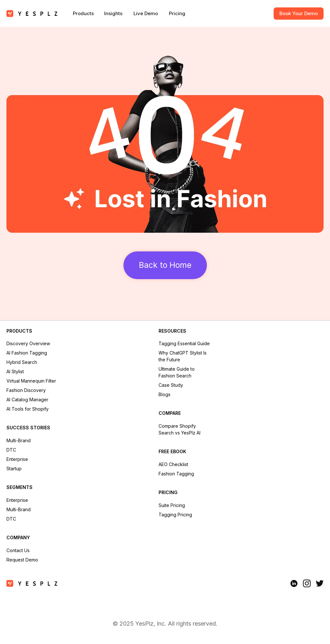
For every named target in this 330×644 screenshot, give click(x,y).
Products (83, 13)
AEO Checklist (173, 464)
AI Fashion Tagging (27, 353)
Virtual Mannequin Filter (31, 381)
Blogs (165, 394)
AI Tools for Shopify (28, 409)
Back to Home (165, 265)
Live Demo (146, 13)
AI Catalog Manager (27, 400)
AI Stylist (15, 371)
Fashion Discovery (26, 390)
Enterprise (17, 459)
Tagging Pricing (175, 515)
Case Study (171, 385)
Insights (113, 13)
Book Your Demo (299, 13)
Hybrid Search (22, 362)
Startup (14, 468)
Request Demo (22, 560)
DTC (11, 450)
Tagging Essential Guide (184, 343)
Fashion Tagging (176, 474)
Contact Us (18, 550)
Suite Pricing (172, 505)
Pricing (177, 13)
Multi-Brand (19, 440)
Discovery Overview (28, 343)
